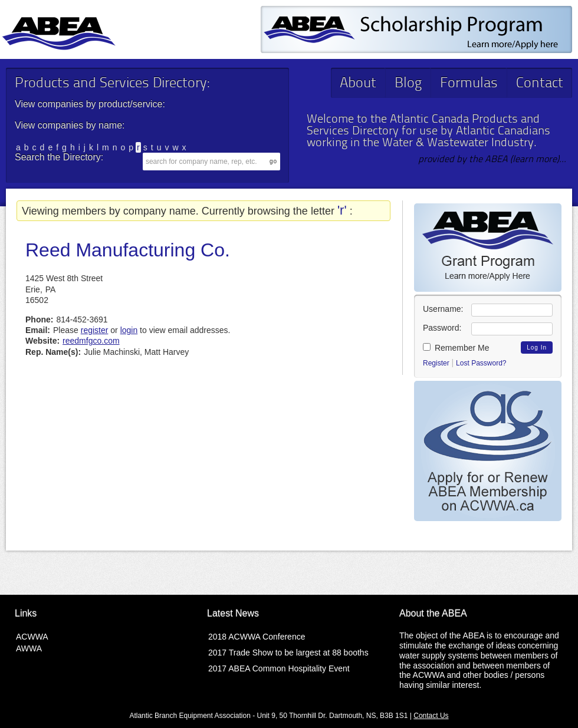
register (95, 330)
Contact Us (431, 716)
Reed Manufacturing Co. (128, 250)
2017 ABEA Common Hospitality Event (279, 668)
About (358, 84)
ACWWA (32, 637)
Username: (443, 309)
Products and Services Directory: (112, 84)
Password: (442, 328)
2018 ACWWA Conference (257, 637)
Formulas (469, 84)
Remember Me (456, 348)
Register (436, 363)
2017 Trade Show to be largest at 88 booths (288, 653)
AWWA (29, 648)
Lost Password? (481, 363)
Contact (540, 84)
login (129, 330)
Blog (408, 84)
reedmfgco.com (91, 341)
